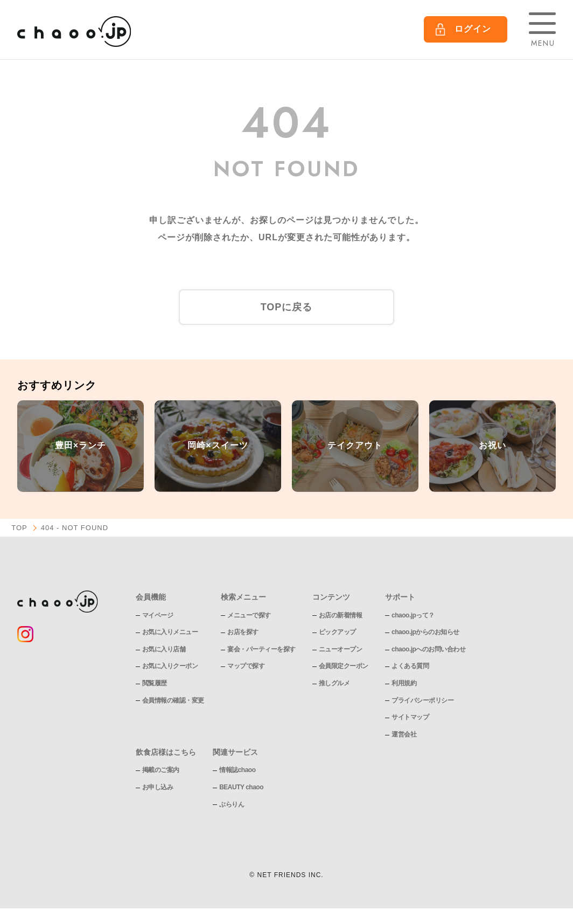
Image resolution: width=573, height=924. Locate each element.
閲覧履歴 (155, 683)
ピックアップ (337, 632)
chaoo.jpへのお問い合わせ (428, 649)
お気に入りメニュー (170, 632)
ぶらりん (232, 804)
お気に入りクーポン (170, 666)
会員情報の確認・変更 (173, 700)
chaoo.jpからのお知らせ (425, 632)
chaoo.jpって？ (413, 615)
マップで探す (246, 666)
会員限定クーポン (344, 666)
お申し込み (158, 787)
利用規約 (404, 683)
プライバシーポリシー (422, 700)
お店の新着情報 (341, 615)
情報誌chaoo (237, 770)
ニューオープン (341, 649)
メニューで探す (249, 615)
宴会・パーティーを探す (261, 649)
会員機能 (151, 597)
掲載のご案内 (161, 770)
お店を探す (243, 632)
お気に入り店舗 (164, 649)
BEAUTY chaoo (241, 787)
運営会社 (404, 734)
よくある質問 (410, 666)
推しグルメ (334, 683)
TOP (19, 528)
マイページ (158, 615)
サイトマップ (410, 717)
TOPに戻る (287, 307)
